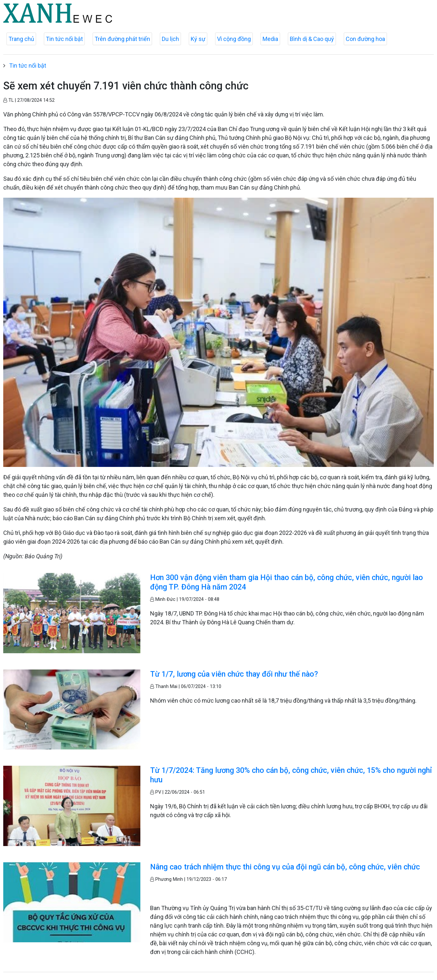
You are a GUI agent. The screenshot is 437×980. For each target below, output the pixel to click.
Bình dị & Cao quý (312, 39)
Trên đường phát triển (122, 39)
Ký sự (198, 39)
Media (270, 39)
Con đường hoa (365, 39)
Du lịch (170, 39)
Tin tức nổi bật (64, 39)
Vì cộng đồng (234, 39)
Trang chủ (21, 39)
